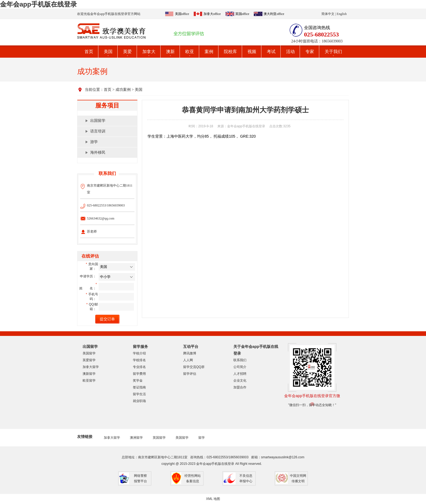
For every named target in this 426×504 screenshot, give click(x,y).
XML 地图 (213, 499)
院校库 (230, 52)
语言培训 (98, 131)
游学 (94, 142)
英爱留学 (89, 360)
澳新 (170, 52)
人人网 (188, 360)
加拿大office (212, 14)
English (342, 14)
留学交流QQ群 (194, 367)
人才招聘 (240, 374)
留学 (202, 438)
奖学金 (138, 381)
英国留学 (159, 438)
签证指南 (139, 387)
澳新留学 (89, 374)
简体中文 (328, 14)
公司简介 (240, 367)
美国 (108, 52)
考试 (271, 52)
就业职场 (139, 401)
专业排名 (139, 367)
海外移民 (98, 152)
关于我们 (333, 52)
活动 (290, 52)
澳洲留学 (136, 438)
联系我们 (240, 360)
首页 (89, 52)
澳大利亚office (274, 14)
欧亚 (190, 52)
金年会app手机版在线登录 (38, 4)
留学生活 (139, 394)
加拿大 (149, 52)
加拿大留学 (91, 367)
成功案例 (123, 90)
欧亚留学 (89, 381)
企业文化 (240, 381)
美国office (182, 14)
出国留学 (98, 121)
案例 (209, 52)
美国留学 (89, 353)
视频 (252, 52)
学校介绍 (139, 353)
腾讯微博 (190, 353)
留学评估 (190, 374)
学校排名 (139, 360)
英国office (242, 14)
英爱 (127, 52)
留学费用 (139, 374)
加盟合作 (240, 387)
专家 (310, 52)
